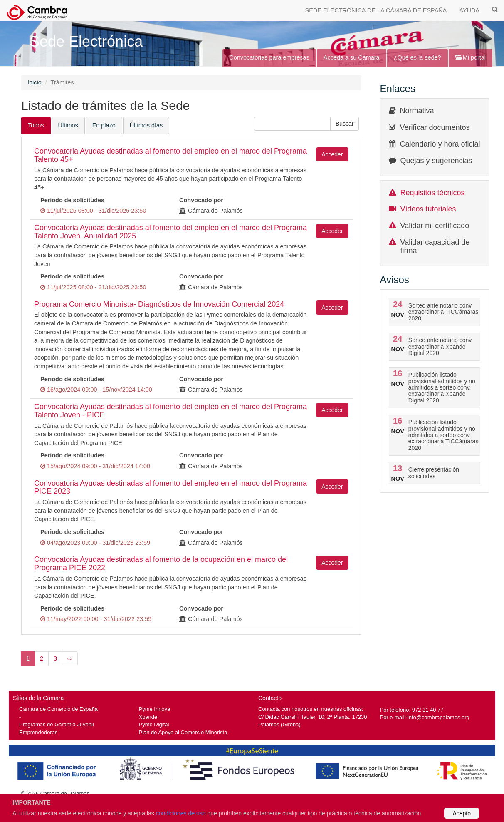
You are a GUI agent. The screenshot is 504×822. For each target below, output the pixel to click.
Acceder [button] (332, 154)
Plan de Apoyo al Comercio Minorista (183, 732)
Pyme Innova (155, 709)
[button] (345, 124)
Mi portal (471, 57)
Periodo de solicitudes (72, 200)
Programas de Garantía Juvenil (57, 724)
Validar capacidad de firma (435, 246)
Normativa (417, 111)
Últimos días (146, 125)
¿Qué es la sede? (418, 57)
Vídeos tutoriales (428, 209)
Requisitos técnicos (433, 193)
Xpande (148, 717)
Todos (36, 125)
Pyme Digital (154, 724)
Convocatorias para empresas (269, 57)
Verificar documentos (435, 127)
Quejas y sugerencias (436, 161)
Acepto (462, 813)
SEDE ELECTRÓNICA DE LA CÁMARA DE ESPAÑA (376, 10)
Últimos (68, 125)
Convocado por (201, 200)
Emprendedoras (38, 732)
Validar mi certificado (435, 226)
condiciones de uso (181, 813)
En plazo (104, 125)
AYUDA (469, 10)
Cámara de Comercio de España (58, 709)
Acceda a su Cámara (352, 57)
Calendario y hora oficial (440, 144)
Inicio (35, 82)
